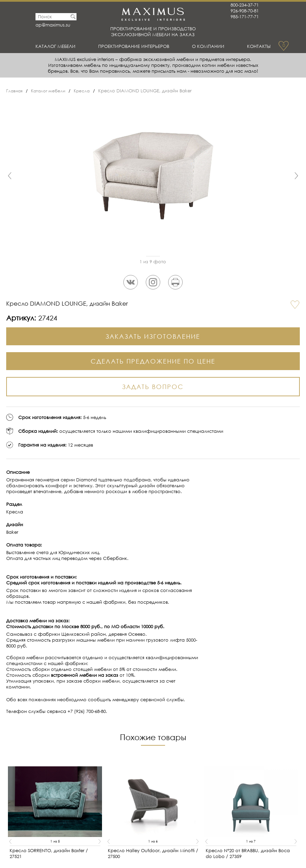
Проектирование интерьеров (137, 46)
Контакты (257, 46)
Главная (15, 91)
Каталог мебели (58, 46)
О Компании (211, 46)
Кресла (86, 91)
